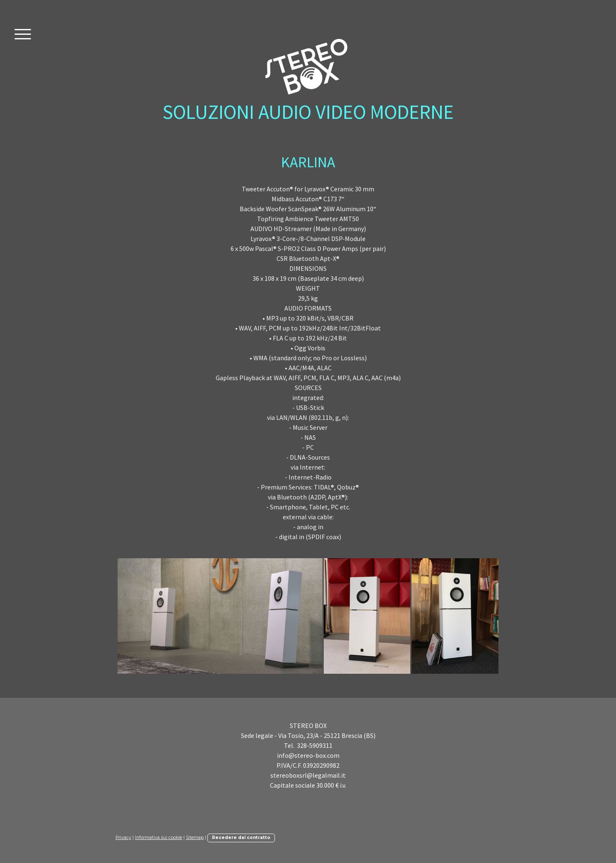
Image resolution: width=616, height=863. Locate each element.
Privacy (123, 838)
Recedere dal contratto (241, 838)
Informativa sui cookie (159, 838)
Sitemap (195, 838)
